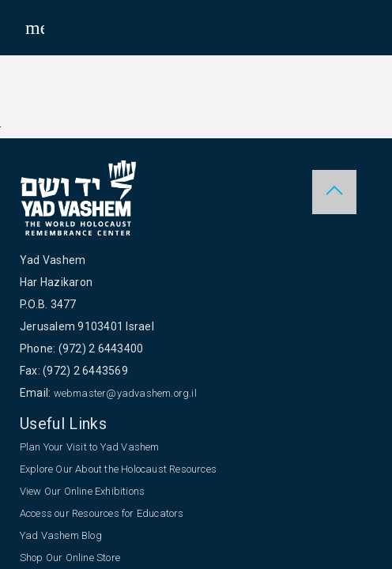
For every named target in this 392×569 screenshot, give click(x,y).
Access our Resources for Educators (102, 513)
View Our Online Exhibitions (82, 491)
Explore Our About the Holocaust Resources (118, 469)
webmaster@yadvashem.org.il (125, 393)
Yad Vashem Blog (61, 535)
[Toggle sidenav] (35, 28)
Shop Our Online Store (70, 558)
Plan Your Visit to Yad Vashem (90, 447)
